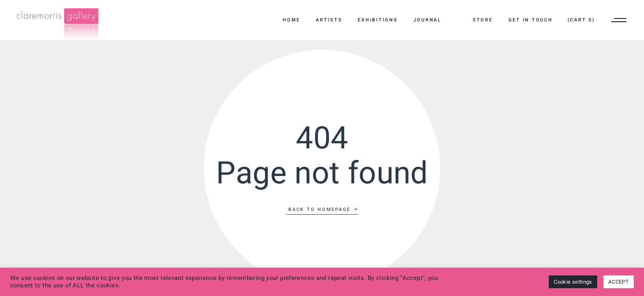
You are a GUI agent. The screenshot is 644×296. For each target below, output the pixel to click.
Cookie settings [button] (573, 282)
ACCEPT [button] (619, 282)
